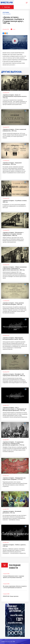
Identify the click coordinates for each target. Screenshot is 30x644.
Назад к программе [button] (7, 14)
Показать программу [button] (21, 7)
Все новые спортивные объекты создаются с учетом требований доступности (15, 587)
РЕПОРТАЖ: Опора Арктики (11, 596)
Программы (6, 12)
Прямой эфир (6, 7)
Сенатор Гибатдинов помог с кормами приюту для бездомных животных (13, 577)
